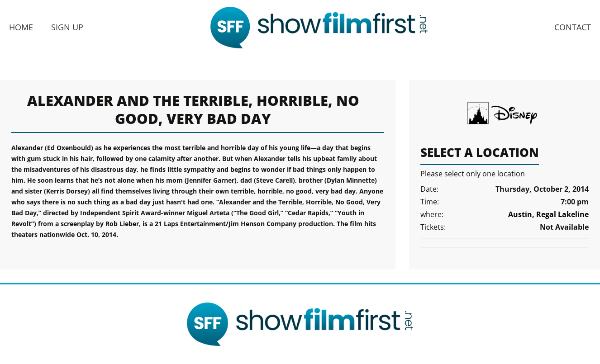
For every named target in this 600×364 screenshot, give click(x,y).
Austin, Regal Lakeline (548, 214)
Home (21, 27)
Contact (573, 27)
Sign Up (67, 27)
